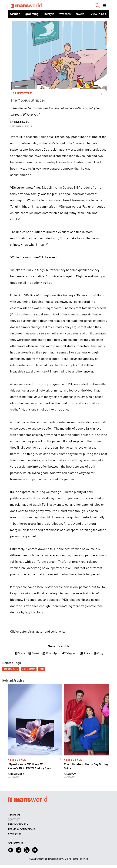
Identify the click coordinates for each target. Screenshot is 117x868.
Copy (98, 653)
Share (20, 653)
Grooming (32, 14)
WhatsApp (50, 653)
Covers (80, 14)
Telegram (69, 653)
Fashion (15, 14)
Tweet (34, 653)
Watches (65, 14)
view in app (99, 14)
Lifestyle (49, 14)
